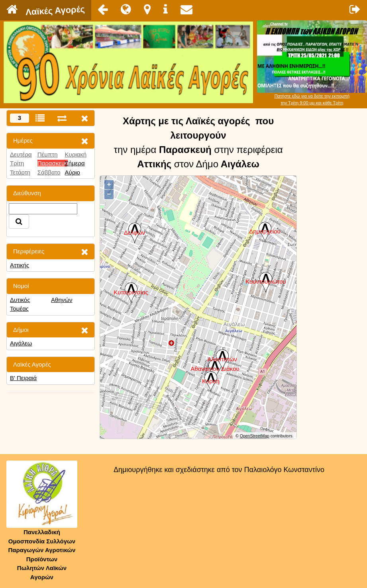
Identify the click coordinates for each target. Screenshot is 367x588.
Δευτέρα (21, 154)
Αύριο (72, 172)
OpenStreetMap (255, 436)
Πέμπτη (48, 154)
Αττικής (20, 265)
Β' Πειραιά (23, 378)
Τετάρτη (20, 172)
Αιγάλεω (21, 343)
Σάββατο (49, 172)
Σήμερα (75, 163)
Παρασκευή (53, 163)
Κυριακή (76, 154)
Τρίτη (17, 163)
